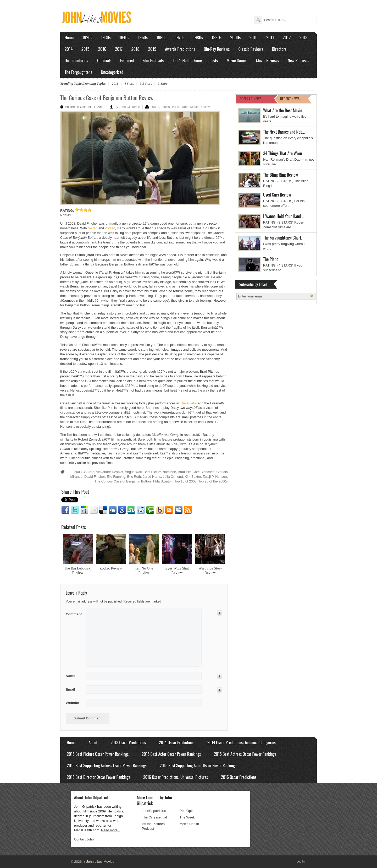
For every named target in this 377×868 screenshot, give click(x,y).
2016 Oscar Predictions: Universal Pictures (176, 777)
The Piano (271, 259)
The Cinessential (154, 817)
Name (74, 676)
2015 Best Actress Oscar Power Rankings (245, 754)
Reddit (141, 510)
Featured (127, 60)
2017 (119, 49)
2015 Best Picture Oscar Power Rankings (98, 754)
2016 (102, 49)
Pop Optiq (187, 811)
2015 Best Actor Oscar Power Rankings (171, 754)
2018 (135, 49)
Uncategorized (112, 72)
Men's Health (189, 824)
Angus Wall (133, 472)
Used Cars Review (277, 195)
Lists (214, 60)
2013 (303, 37)
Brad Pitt (184, 472)
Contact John (84, 839)
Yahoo (160, 510)
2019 (152, 49)
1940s (124, 37)
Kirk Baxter (193, 477)
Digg (113, 510)
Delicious (103, 510)
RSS (188, 510)
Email (94, 510)
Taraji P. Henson (215, 477)
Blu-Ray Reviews (217, 49)
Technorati (150, 510)
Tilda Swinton (163, 481)
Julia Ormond (173, 477)
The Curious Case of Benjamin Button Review (107, 97)
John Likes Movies (99, 862)
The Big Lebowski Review (78, 571)
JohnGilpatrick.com (156, 811)
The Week (187, 817)
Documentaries (76, 60)
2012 (287, 37)
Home (69, 37)
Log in (301, 861)
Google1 (84, 510)
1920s (87, 37)
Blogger (169, 510)
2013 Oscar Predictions (128, 742)
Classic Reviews (251, 49)
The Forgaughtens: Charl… (283, 238)
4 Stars (129, 83)
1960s (161, 37)
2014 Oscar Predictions (177, 742)
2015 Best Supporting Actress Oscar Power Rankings (107, 766)
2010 (253, 37)
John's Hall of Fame (187, 60)
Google (122, 510)
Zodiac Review (111, 568)
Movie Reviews (268, 60)
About (93, 742)
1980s (198, 37)
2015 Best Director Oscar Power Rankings (98, 777)
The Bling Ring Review (281, 175)
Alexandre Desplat (110, 472)
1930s (106, 37)
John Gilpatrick (129, 107)
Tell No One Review (144, 571)
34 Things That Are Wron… (284, 153)
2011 (270, 37)
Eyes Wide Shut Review (177, 571)
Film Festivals (153, 60)
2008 (78, 472)
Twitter (75, 510)
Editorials (104, 60)
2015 (85, 49)
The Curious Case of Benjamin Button (123, 481)
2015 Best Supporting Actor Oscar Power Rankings (198, 766)
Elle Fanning (116, 477)
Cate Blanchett (204, 472)
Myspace (179, 510)
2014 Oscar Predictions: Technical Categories (242, 742)
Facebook (65, 510)
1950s (143, 37)
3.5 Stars (146, 83)
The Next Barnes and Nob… (284, 132)
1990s (217, 37)
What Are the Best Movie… (284, 110)
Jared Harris (152, 477)
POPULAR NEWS (251, 99)
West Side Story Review (210, 571)
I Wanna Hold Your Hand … (284, 216)
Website (72, 703)
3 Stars (163, 83)
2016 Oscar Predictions (239, 777)
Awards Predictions (180, 49)
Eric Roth (134, 477)
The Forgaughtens (78, 72)
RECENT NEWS (290, 99)
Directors (279, 49)
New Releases (298, 60)
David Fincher (95, 477)
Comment (74, 613)
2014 (69, 49)
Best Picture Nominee (160, 472)
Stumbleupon (131, 510)
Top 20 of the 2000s (213, 481)
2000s (235, 37)
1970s (180, 37)
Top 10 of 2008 (185, 481)
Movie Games (237, 60)
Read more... (111, 830)
